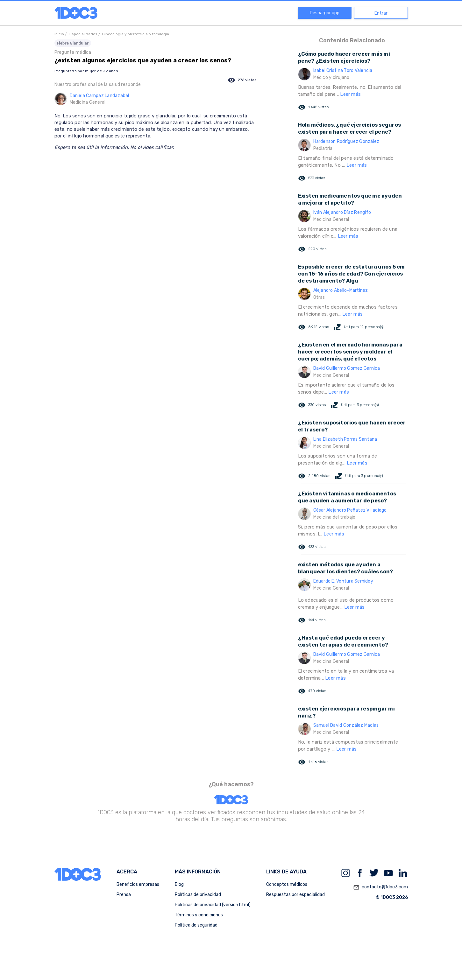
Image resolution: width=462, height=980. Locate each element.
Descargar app (325, 13)
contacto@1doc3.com (380, 887)
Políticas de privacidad (198, 895)
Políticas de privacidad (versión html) (213, 905)
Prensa (124, 895)
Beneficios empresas (138, 884)
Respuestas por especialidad (295, 895)
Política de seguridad (196, 925)
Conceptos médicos (287, 884)
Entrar (381, 13)
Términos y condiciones (199, 915)
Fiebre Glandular (73, 43)
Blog (179, 884)
